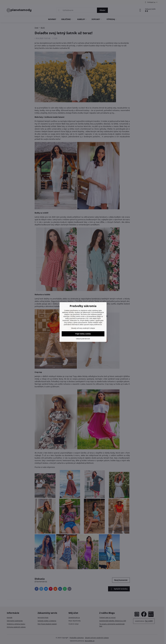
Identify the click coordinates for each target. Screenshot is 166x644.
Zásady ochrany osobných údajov (83, 328)
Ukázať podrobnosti (83, 339)
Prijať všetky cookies (83, 334)
